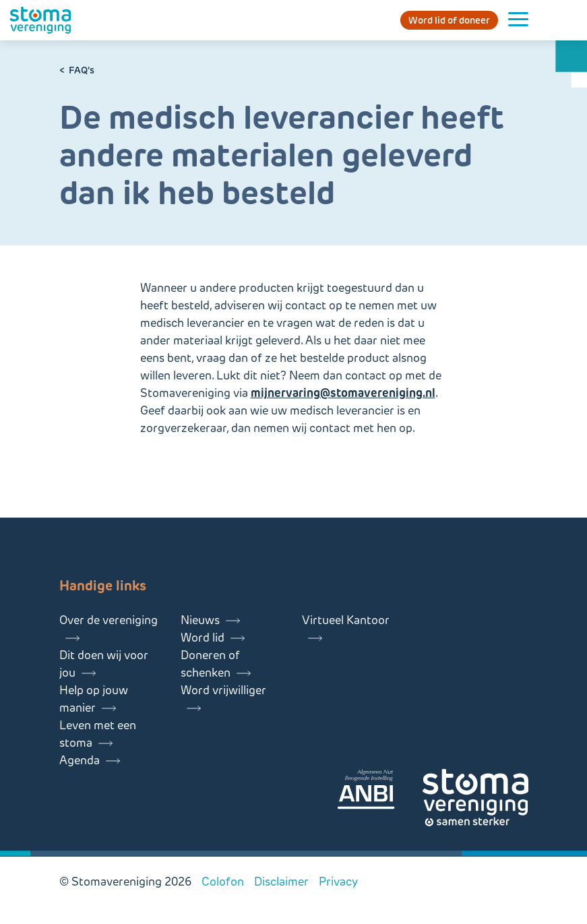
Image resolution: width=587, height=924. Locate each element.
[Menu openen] (518, 20)
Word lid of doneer (449, 20)
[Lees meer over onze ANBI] (379, 792)
